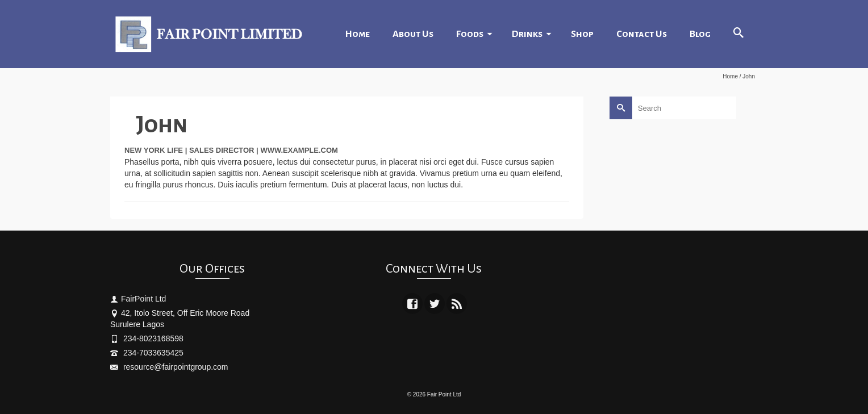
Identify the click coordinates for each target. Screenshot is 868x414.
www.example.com (299, 150)
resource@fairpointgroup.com (169, 367)
